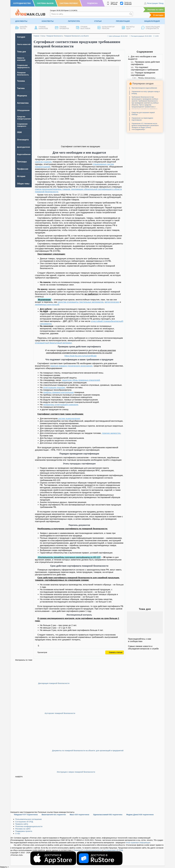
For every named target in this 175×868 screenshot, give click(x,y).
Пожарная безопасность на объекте (76, 36)
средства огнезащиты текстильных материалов (81, 302)
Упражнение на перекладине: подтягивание (143, 119)
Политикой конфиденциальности (88, 850)
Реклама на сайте (155, 10)
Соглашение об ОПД (24, 822)
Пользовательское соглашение (29, 819)
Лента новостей (24, 44)
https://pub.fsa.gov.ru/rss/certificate (80, 356)
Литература (74, 21)
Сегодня (21, 37)
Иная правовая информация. (138, 843)
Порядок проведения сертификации (143, 74)
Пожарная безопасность (55, 36)
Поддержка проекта (24, 831)
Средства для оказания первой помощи (143, 113)
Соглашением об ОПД (113, 850)
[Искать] (131, 14)
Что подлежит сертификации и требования (145, 69)
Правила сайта (22, 824)
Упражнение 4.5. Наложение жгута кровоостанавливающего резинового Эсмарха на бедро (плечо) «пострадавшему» (145, 126)
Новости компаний (21, 59)
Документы (21, 21)
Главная (36, 36)
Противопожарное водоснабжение (144, 88)
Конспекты (48, 21)
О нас (18, 833)
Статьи (98, 21)
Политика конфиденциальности (29, 826)
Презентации (123, 21)
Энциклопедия (152, 21)
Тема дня (22, 52)
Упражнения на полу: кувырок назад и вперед (146, 92)
